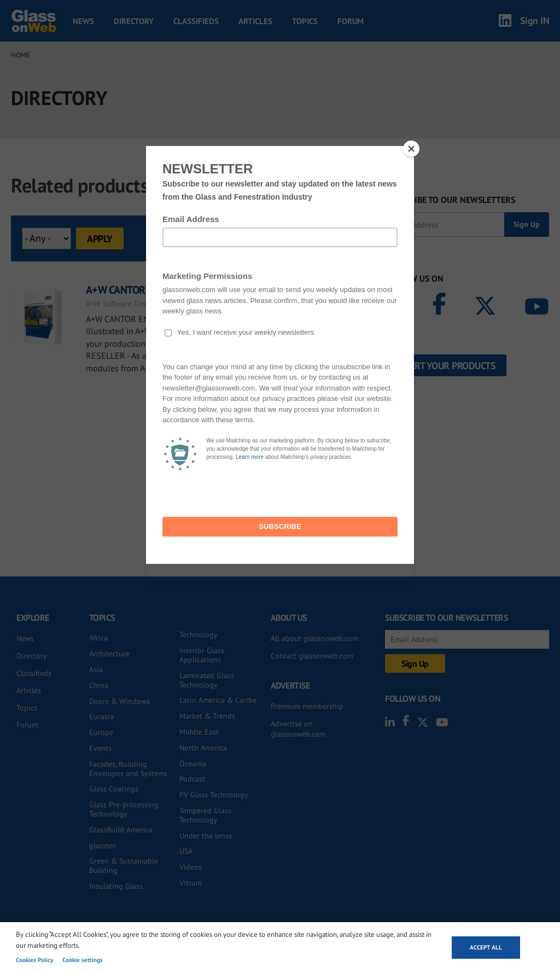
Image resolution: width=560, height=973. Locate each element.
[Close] (411, 149)
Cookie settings (83, 960)
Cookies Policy (34, 960)
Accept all (486, 947)
